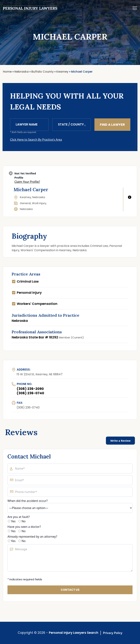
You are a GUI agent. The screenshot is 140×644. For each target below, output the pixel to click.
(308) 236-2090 (30, 389)
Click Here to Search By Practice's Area (36, 140)
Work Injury (39, 203)
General (25, 203)
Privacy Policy (113, 633)
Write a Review (120, 441)
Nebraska (26, 209)
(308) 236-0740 (30, 393)
